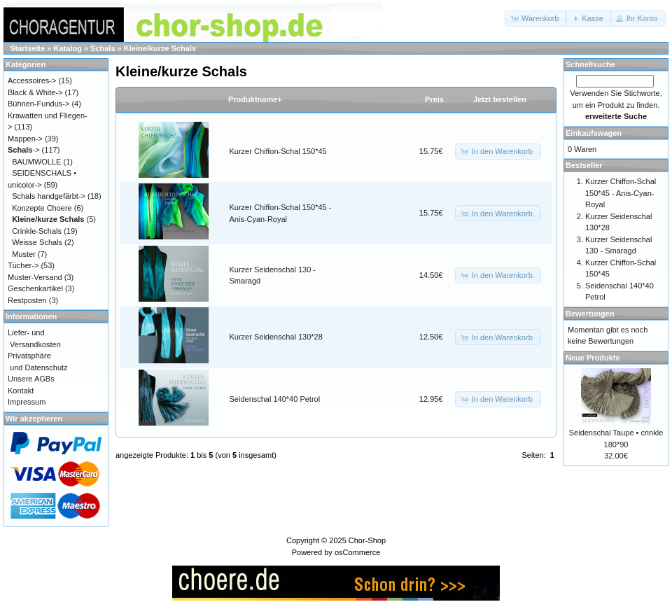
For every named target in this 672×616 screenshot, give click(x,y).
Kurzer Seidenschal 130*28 (276, 337)
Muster (24, 254)
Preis (434, 99)
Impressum (27, 402)
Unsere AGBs (31, 379)
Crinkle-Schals (37, 231)
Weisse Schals (37, 242)
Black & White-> (35, 92)
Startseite (27, 48)
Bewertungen (590, 314)
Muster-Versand (35, 277)
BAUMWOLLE (36, 162)
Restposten (27, 300)
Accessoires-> (32, 80)
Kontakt (21, 391)
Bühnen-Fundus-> (38, 104)
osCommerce (357, 552)
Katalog (68, 48)
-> (24, 150)
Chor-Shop (367, 540)
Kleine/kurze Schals (160, 48)
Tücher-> (23, 265)
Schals (103, 48)
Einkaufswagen (594, 133)
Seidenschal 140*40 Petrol (275, 399)
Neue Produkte (593, 358)
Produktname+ (255, 99)
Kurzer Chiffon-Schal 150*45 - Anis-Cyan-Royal (621, 193)
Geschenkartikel (35, 288)
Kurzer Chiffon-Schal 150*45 (278, 151)
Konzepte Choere (42, 208)
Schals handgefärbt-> (49, 196)
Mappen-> (25, 139)
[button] (536, 19)
